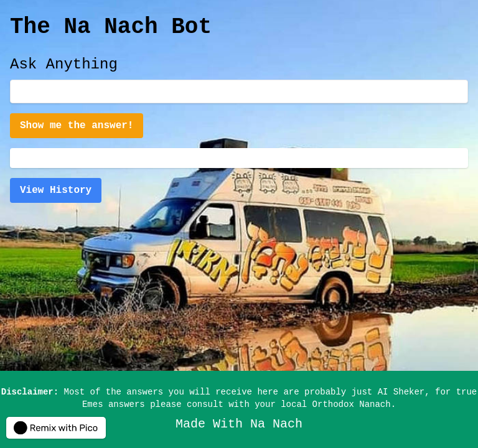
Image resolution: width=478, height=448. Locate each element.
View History (56, 190)
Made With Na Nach (239, 424)
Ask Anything (64, 64)
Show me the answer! (77, 126)
